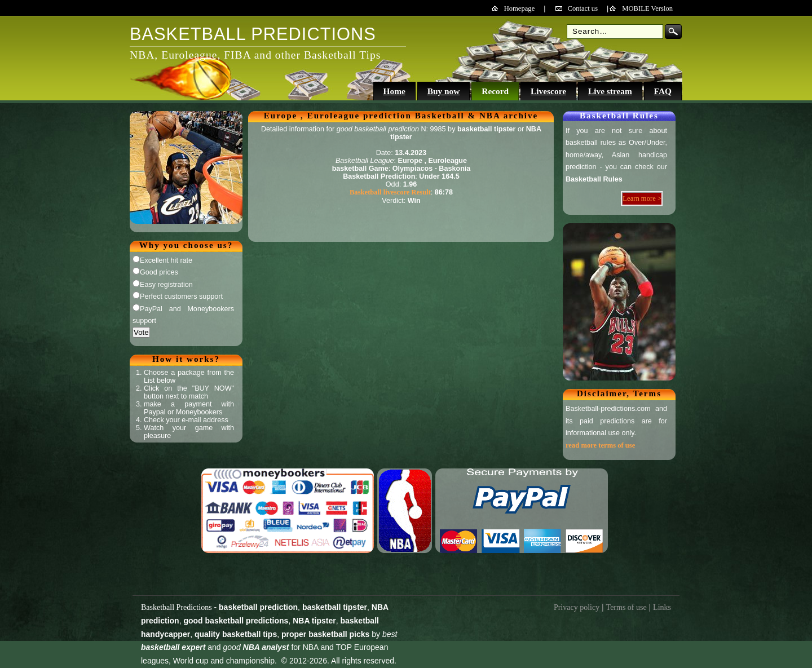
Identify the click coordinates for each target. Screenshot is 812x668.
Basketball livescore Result (390, 192)
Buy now (444, 91)
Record (495, 91)
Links (662, 607)
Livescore (548, 91)
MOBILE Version (647, 8)
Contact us (583, 8)
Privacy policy (577, 607)
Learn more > (642, 198)
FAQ (663, 91)
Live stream (610, 91)
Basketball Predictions (176, 607)
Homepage (520, 8)
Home (394, 91)
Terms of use (626, 607)
